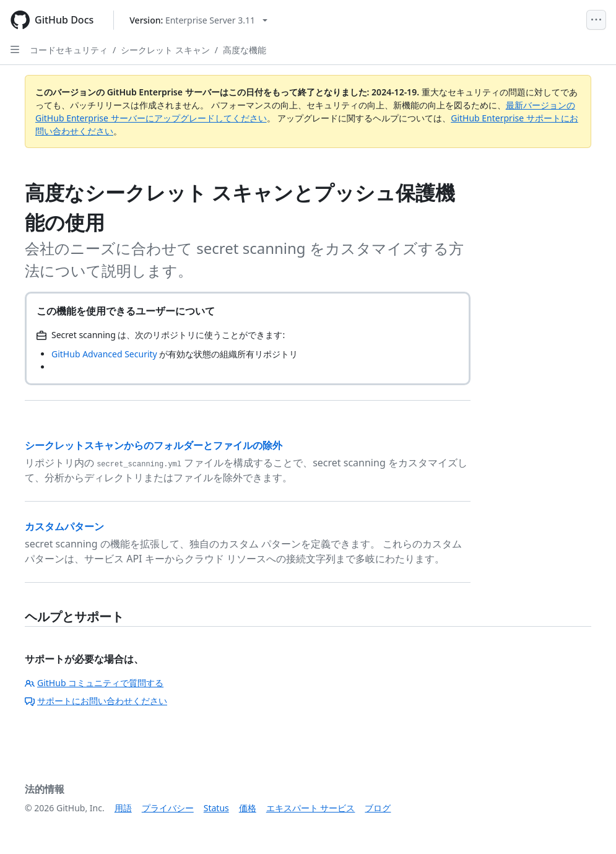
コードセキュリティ (69, 50)
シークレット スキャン (165, 50)
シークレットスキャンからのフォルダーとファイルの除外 (154, 445)
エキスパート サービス (311, 808)
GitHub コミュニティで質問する (94, 683)
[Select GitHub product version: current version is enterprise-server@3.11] (198, 20)
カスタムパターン (64, 526)
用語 (123, 808)
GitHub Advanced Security (104, 354)
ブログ (378, 808)
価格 (248, 808)
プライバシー (168, 808)
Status (216, 808)
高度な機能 (245, 50)
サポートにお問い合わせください (96, 701)
